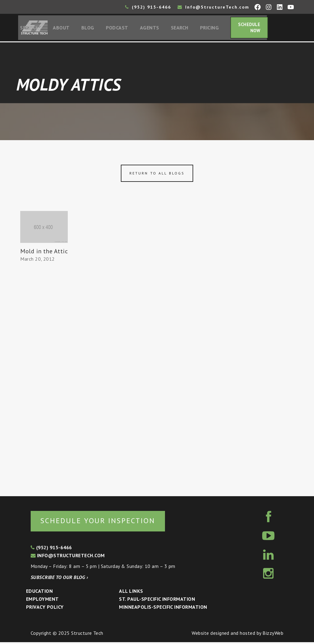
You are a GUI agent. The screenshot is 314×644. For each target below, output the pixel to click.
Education (39, 593)
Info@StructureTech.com (213, 7)
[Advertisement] (44, 378)
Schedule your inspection (103, 522)
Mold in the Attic (44, 252)
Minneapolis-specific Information (163, 609)
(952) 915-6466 (148, 7)
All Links (131, 593)
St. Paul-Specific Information (157, 601)
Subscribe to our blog (59, 579)
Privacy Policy (45, 609)
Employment (42, 601)
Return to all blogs (157, 175)
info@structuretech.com (68, 557)
